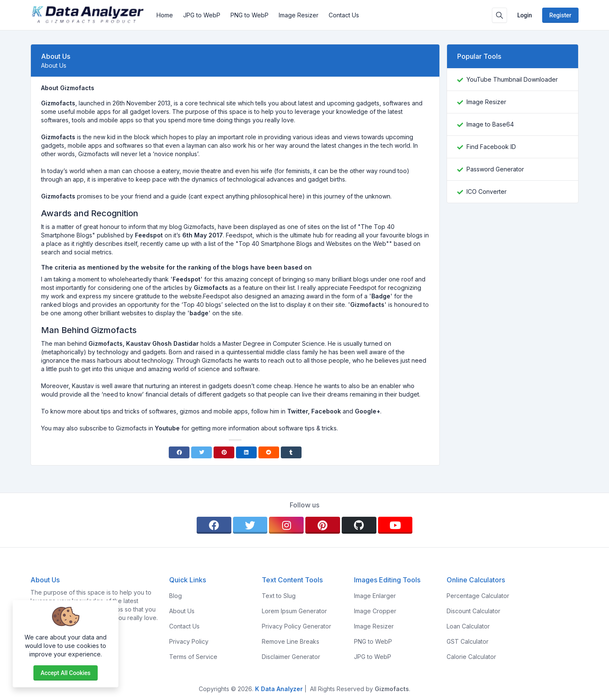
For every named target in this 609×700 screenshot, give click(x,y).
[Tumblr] (291, 452)
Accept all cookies (66, 673)
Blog (176, 596)
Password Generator (495, 169)
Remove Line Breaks (291, 641)
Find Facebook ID (491, 147)
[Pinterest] (224, 452)
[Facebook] (179, 452)
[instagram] (286, 525)
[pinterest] (323, 525)
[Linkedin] (246, 452)
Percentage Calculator (478, 596)
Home (165, 15)
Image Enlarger (375, 596)
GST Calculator (468, 641)
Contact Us (344, 15)
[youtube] (395, 525)
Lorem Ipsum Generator (294, 611)
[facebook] (214, 525)
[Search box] (499, 15)
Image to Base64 (490, 124)
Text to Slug (279, 596)
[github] (359, 525)
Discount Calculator (473, 611)
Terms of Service (193, 657)
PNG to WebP (250, 15)
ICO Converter (487, 192)
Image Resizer (299, 15)
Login (525, 15)
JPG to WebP (202, 15)
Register (560, 15)
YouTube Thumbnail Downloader (512, 79)
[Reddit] (269, 452)
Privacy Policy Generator (296, 626)
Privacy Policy (189, 641)
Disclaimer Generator (291, 657)
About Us (182, 611)
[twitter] (250, 525)
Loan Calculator (468, 626)
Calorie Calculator (471, 657)
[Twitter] (202, 452)
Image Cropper (375, 611)
